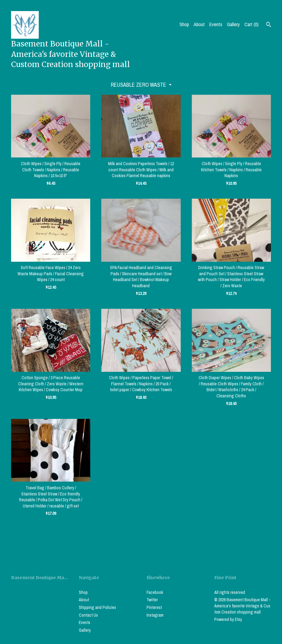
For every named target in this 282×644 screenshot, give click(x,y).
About (199, 24)
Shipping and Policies (97, 607)
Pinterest (154, 607)
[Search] (269, 25)
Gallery (233, 24)
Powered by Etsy (228, 619)
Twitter (152, 600)
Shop (184, 24)
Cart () (252, 24)
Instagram (155, 615)
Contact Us (88, 615)
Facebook (155, 592)
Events (216, 24)
